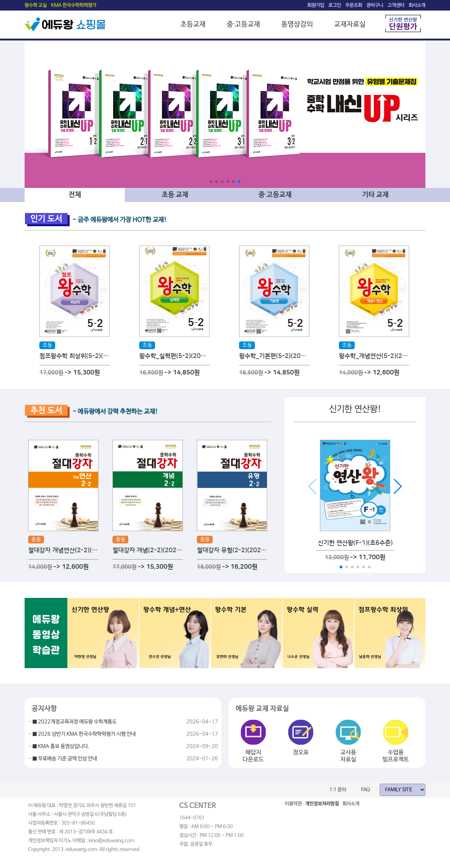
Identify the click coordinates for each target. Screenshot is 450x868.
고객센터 (396, 5)
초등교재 (193, 24)
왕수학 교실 (36, 5)
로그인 (335, 5)
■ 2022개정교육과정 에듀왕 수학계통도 (75, 722)
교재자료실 (350, 24)
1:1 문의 (338, 790)
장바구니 (375, 5)
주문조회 (354, 5)
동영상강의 (297, 24)
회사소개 (417, 5)
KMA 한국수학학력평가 (74, 5)
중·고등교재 (243, 24)
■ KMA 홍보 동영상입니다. (61, 746)
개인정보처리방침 (322, 804)
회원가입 (316, 5)
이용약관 (293, 804)
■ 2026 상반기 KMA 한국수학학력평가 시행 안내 (84, 734)
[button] (211, 182)
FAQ (366, 790)
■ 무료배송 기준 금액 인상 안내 (65, 759)
